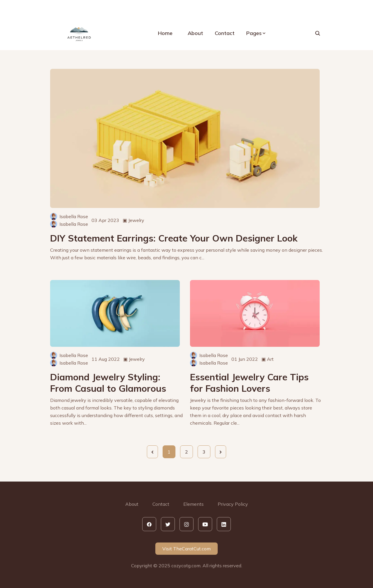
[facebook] (149, 524)
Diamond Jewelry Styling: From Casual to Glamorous (108, 383)
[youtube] (205, 524)
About (195, 33)
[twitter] (168, 524)
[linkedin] (224, 524)
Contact (225, 33)
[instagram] (186, 524)
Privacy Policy (233, 504)
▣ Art (268, 359)
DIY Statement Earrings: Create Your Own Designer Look (174, 238)
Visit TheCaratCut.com (186, 549)
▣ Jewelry (133, 220)
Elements (193, 504)
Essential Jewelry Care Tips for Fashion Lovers (249, 383)
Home (165, 33)
